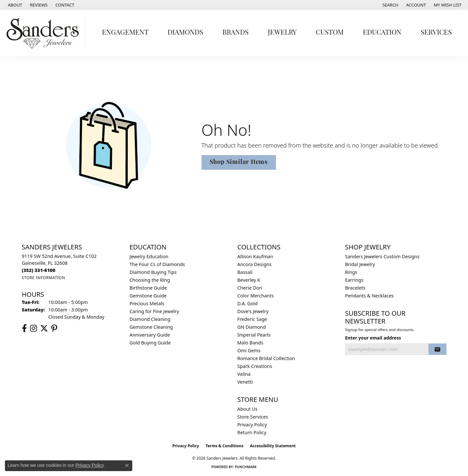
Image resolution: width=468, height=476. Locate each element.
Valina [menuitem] (244, 374)
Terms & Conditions (224, 446)
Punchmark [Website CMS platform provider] (246, 467)
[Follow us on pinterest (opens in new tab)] (54, 328)
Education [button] (382, 33)
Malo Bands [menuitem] (250, 343)
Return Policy (252, 432)
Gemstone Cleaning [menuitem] (151, 327)
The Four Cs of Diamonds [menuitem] (157, 264)
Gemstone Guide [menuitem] (148, 296)
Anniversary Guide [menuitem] (150, 335)
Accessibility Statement (273, 446)
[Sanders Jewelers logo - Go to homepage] (44, 33)
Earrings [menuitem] (354, 280)
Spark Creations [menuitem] (255, 366)
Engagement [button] (125, 33)
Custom (330, 33)
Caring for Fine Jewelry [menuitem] (154, 311)
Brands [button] (235, 33)
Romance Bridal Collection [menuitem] (266, 358)
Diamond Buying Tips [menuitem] (153, 272)
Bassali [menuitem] (245, 272)
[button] (390, 5)
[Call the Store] (39, 270)
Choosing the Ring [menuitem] (150, 280)
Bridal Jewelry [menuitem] (360, 264)
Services (436, 33)
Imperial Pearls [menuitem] (254, 335)
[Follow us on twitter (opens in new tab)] (44, 328)
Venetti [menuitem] (245, 382)
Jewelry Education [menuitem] (149, 256)
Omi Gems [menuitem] (249, 350)
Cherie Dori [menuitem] (250, 288)
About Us (248, 409)
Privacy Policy (252, 425)
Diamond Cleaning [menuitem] (150, 319)
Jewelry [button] (282, 33)
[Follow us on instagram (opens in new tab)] (33, 328)
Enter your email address (373, 338)
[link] (14, 5)
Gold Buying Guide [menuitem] (150, 343)
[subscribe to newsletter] (437, 349)
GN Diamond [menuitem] (252, 327)
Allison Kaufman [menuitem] (255, 256)
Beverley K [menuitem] (249, 280)
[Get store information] (44, 278)
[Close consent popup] (127, 466)
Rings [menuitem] (351, 272)
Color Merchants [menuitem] (256, 296)
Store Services (253, 417)
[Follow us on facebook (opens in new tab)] (24, 328)
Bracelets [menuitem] (355, 288)
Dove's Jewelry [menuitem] (253, 311)
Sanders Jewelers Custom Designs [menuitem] (382, 256)
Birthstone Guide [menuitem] (148, 288)
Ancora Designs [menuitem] (255, 264)
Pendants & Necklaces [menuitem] (370, 296)
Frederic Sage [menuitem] (252, 319)
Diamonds (185, 33)
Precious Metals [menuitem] (147, 303)
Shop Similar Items (239, 162)
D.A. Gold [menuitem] (248, 303)
